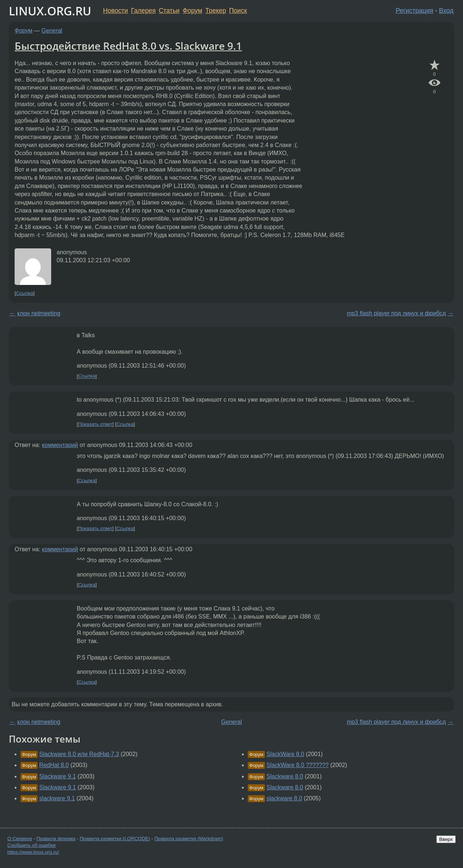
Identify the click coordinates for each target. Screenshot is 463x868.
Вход (446, 11)
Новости (115, 11)
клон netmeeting (39, 313)
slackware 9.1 (57, 798)
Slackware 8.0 (285, 776)
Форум (192, 11)
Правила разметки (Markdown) (189, 839)
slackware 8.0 (284, 798)
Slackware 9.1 (58, 776)
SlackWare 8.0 (285, 754)
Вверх (446, 839)
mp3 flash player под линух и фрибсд (396, 313)
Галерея (143, 11)
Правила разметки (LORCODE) (115, 839)
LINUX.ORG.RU (50, 11)
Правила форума (56, 839)
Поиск (238, 11)
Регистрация (415, 11)
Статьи (169, 11)
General (52, 31)
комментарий (60, 445)
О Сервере (20, 839)
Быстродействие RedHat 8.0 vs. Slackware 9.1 (128, 46)
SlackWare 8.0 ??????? (297, 765)
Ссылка (25, 293)
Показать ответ (95, 424)
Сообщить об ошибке (32, 845)
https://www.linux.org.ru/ (33, 852)
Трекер (216, 11)
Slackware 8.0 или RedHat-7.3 (79, 754)
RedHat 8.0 (54, 765)
